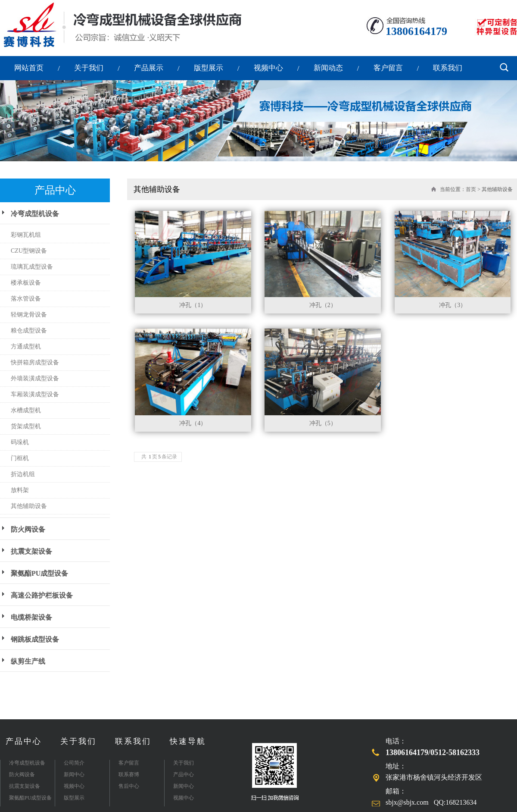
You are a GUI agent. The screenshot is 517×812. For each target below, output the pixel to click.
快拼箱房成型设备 (35, 362)
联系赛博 (129, 774)
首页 (471, 189)
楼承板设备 (26, 283)
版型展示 (209, 68)
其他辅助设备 (29, 506)
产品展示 (149, 68)
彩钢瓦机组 (26, 235)
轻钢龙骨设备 (29, 315)
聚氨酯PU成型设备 (39, 573)
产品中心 (24, 741)
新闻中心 (74, 774)
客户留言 (388, 68)
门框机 (20, 458)
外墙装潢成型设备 (35, 378)
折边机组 (23, 474)
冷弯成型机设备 (35, 214)
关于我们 (89, 68)
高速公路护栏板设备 (42, 595)
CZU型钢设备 (29, 251)
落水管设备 (26, 299)
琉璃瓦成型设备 (32, 267)
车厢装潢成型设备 (35, 394)
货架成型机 (26, 426)
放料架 (20, 490)
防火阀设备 (28, 529)
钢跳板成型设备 (35, 639)
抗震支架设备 (31, 551)
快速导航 (188, 741)
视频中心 (268, 68)
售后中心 (129, 786)
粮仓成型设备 (29, 331)
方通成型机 (26, 346)
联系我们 (448, 68)
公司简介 (74, 763)
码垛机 (20, 442)
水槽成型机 (26, 410)
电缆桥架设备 (31, 617)
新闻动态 (328, 68)
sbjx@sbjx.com (407, 802)
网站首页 (29, 68)
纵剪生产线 (28, 661)
